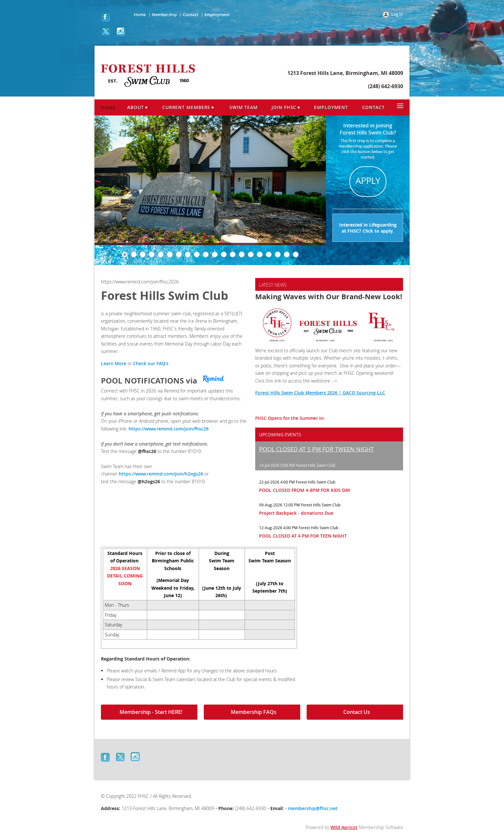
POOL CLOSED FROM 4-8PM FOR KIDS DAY (305, 490)
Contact (191, 14)
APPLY (368, 181)
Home (140, 14)
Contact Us (357, 712)
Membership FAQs (254, 712)
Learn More (114, 363)
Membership (164, 14)
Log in (397, 14)
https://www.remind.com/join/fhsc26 (169, 429)
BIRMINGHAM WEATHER (354, 571)
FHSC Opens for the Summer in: (290, 418)
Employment (217, 14)
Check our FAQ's (151, 363)
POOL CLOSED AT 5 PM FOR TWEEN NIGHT (316, 449)
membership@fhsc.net (313, 808)
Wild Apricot (344, 827)
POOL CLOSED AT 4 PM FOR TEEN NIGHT (303, 536)
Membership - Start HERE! (151, 712)
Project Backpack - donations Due (296, 513)
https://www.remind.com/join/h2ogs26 (161, 474)
